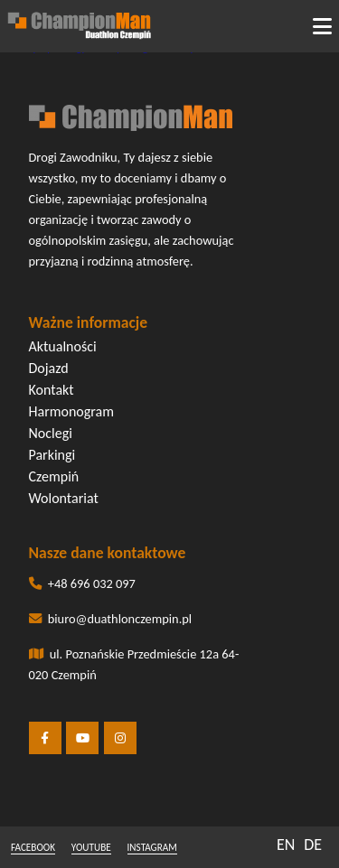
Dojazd (49, 368)
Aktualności (63, 346)
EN (286, 845)
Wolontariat (64, 498)
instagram (152, 847)
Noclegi (51, 433)
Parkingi (52, 455)
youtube (91, 847)
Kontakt (52, 390)
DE (313, 845)
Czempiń (54, 476)
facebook (33, 847)
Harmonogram (72, 411)
